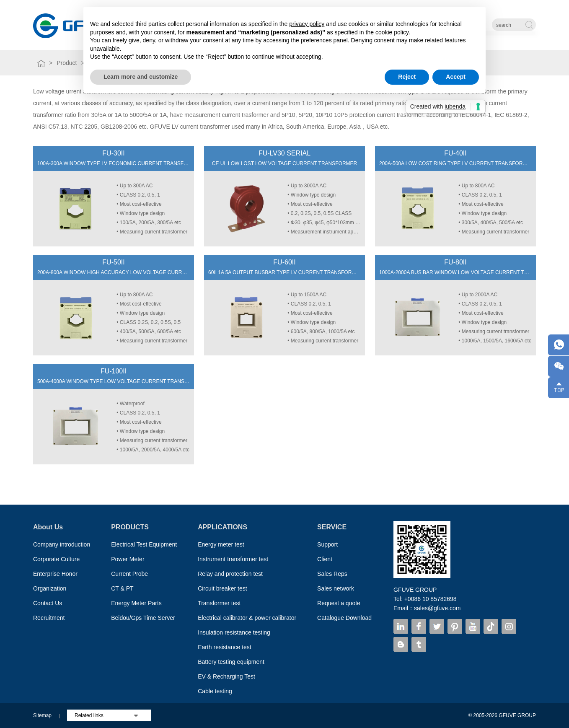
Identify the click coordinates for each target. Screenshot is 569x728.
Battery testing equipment (231, 662)
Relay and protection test (230, 574)
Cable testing (215, 691)
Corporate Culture (56, 559)
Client (325, 559)
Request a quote (339, 603)
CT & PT (122, 588)
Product (67, 63)
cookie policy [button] (392, 32)
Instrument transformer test (233, 559)
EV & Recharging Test (226, 676)
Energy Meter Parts (136, 603)
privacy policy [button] (307, 24)
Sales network (336, 588)
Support (327, 544)
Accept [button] (456, 77)
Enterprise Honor (55, 574)
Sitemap (42, 715)
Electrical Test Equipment (144, 544)
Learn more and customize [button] (141, 77)
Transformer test (219, 603)
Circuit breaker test (222, 588)
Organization (50, 588)
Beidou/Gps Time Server (143, 618)
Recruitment (49, 618)
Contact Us (48, 603)
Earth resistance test (225, 647)
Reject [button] (407, 77)
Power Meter (128, 559)
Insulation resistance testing (234, 632)
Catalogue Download (344, 618)
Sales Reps (332, 574)
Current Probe (129, 574)
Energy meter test (221, 544)
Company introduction (62, 544)
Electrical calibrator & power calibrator (247, 618)
